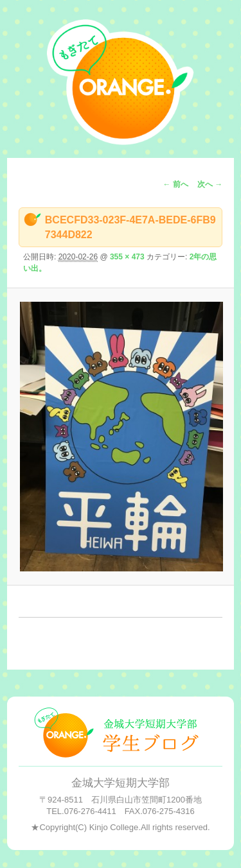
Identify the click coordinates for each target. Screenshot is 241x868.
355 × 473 (127, 257)
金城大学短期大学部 (121, 783)
